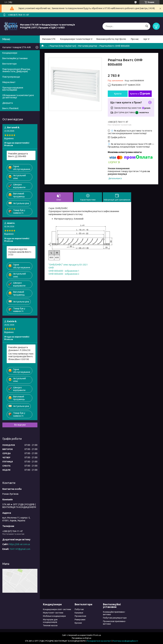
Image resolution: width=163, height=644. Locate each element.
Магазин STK (49, 39)
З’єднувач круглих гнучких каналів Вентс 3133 (20, 252)
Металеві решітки (88, 46)
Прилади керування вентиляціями (13, 89)
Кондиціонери (10, 53)
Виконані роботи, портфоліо (111, 39)
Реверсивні (80, 619)
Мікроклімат (9, 82)
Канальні (79, 613)
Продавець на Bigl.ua (81, 638)
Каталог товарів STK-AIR (17, 47)
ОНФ (51, 268)
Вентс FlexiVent (10, 108)
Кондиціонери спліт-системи (57, 609)
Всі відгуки (20, 425)
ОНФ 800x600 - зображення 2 (64, 274)
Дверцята (8, 103)
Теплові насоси (50, 625)
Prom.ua (97, 635)
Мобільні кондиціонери (54, 616)
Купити (118, 94)
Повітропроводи (11, 77)
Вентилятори (9, 64)
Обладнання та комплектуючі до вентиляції (18, 96)
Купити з (140, 94)
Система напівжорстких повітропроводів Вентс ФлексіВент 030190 (21, 356)
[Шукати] (147, 26)
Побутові (79, 609)
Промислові (80, 616)
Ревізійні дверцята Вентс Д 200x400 (18, 155)
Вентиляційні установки (15, 58)
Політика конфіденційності (125, 641)
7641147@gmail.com (20, 549)
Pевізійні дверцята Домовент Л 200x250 (19, 349)
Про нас (135, 39)
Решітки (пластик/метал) (63, 46)
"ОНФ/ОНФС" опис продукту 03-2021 (68, 265)
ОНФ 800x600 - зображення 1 (64, 271)
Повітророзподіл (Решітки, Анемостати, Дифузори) (16, 70)
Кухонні (78, 623)
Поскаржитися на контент (99, 641)
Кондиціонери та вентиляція (75, 39)
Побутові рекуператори (115, 618)
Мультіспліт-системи (53, 613)
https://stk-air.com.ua (19, 544)
